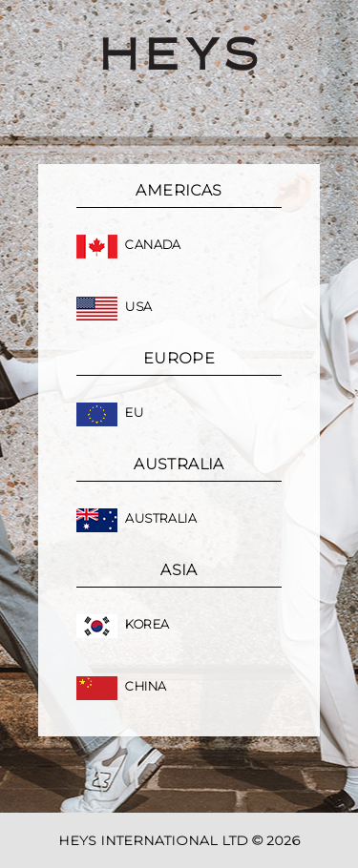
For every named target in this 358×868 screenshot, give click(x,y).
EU (110, 413)
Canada (129, 245)
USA (115, 307)
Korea (123, 624)
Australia (137, 518)
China (121, 686)
